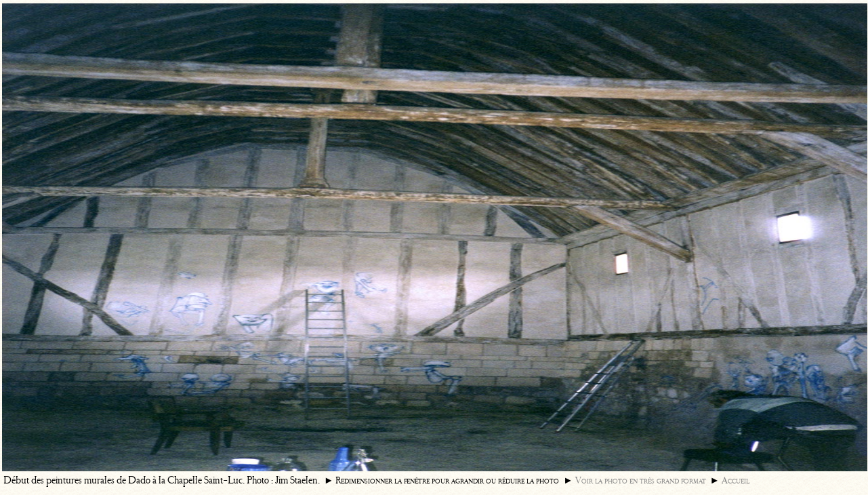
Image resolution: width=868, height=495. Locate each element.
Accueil (736, 480)
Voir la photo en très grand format (641, 480)
